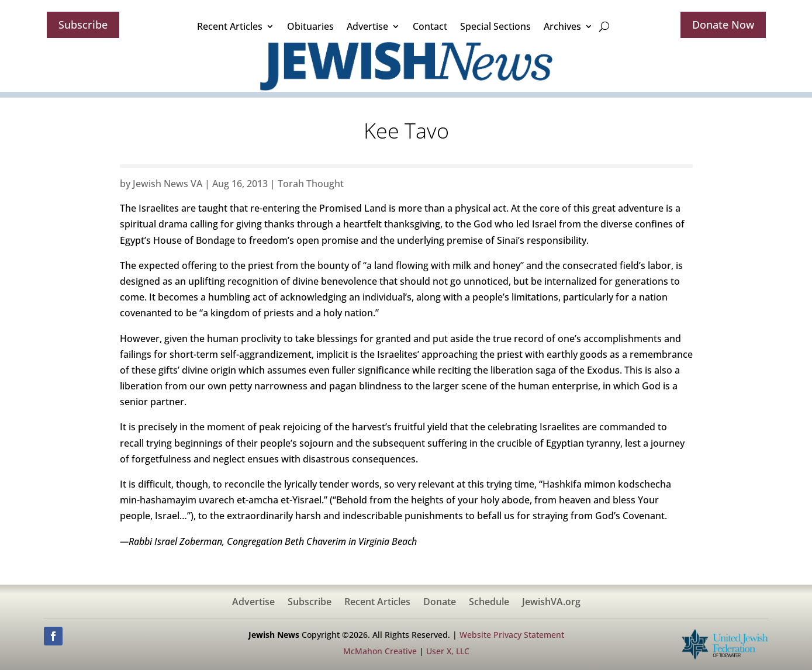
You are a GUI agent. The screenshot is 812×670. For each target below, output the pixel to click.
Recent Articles (230, 26)
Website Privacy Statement (512, 635)
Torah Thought (311, 184)
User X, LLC (448, 651)
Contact (430, 26)
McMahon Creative (380, 651)
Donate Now (723, 25)
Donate (440, 603)
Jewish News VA (167, 184)
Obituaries (310, 26)
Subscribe (83, 25)
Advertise (367, 26)
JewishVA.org (551, 603)
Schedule (489, 603)
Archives (562, 26)
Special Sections (495, 26)
